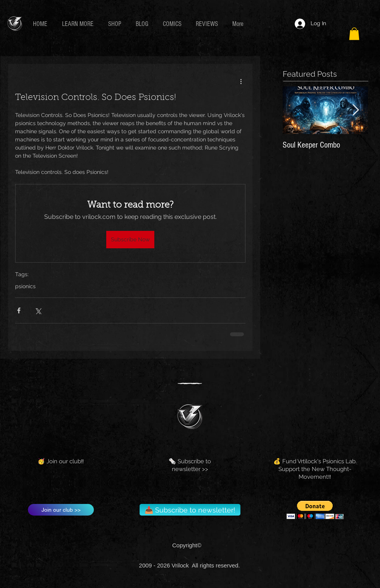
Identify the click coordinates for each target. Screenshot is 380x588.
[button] (79, 24)
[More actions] (241, 81)
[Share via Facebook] (19, 310)
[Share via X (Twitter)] (38, 310)
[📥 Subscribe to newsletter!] (190, 510)
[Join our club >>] (61, 510)
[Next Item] (356, 111)
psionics (25, 286)
